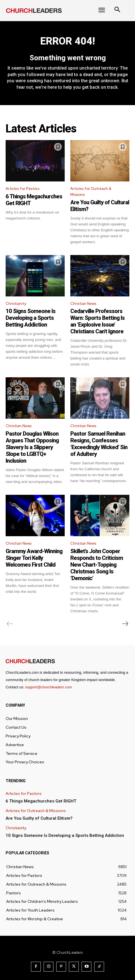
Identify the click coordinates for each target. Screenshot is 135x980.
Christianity (16, 304)
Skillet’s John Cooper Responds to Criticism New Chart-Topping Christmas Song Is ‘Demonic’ (97, 565)
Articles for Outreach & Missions (91, 192)
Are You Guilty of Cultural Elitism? (39, 818)
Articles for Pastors (22, 189)
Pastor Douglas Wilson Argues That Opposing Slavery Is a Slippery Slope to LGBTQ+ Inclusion (32, 447)
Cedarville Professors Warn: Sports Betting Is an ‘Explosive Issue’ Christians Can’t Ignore (97, 321)
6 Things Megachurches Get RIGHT (41, 801)
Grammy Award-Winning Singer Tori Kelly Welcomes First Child (34, 558)
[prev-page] (10, 624)
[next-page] (125, 624)
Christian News (83, 304)
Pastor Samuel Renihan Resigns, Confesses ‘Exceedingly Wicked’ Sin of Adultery (99, 444)
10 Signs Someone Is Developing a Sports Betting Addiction (31, 318)
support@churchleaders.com (48, 687)
